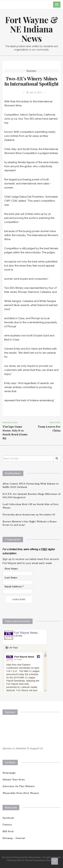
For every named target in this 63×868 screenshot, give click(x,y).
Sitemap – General (14, 838)
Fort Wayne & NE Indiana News (32, 29)
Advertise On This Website (19, 786)
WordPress (51, 860)
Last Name (11, 578)
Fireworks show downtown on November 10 (29, 515)
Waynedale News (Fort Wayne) (21, 793)
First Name (11, 569)
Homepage (9, 773)
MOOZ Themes (25, 860)
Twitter (7, 825)
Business (32, 71)
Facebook (8, 818)
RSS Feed (8, 831)
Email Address (14, 586)
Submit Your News (14, 780)
